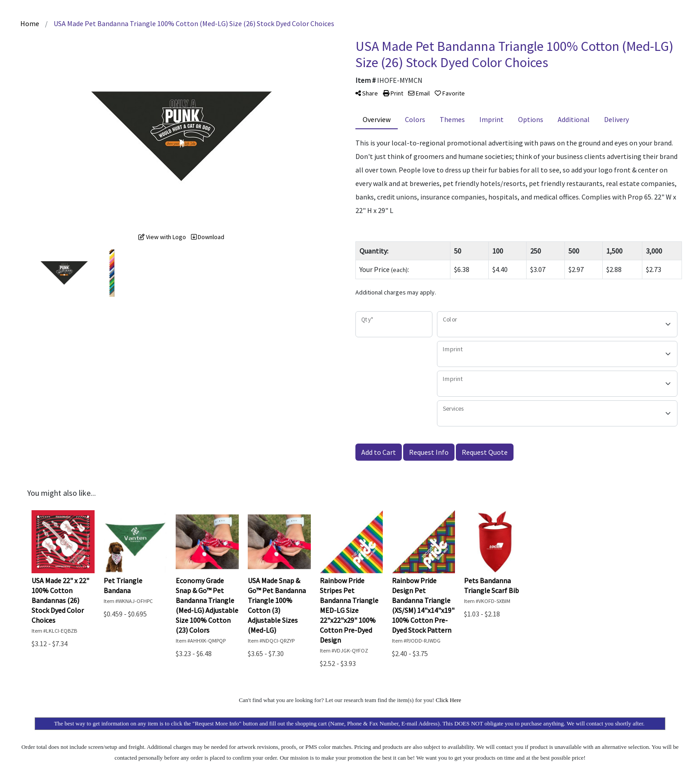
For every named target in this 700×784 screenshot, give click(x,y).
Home (30, 23)
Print (393, 93)
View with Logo (162, 237)
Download (208, 237)
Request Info (429, 452)
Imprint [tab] (491, 119)
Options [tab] (531, 119)
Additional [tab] (574, 119)
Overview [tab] (377, 119)
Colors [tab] (415, 119)
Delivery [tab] (616, 119)
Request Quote (485, 452)
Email (419, 93)
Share (367, 93)
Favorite (450, 93)
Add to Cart (379, 452)
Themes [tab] (452, 119)
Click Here (448, 700)
